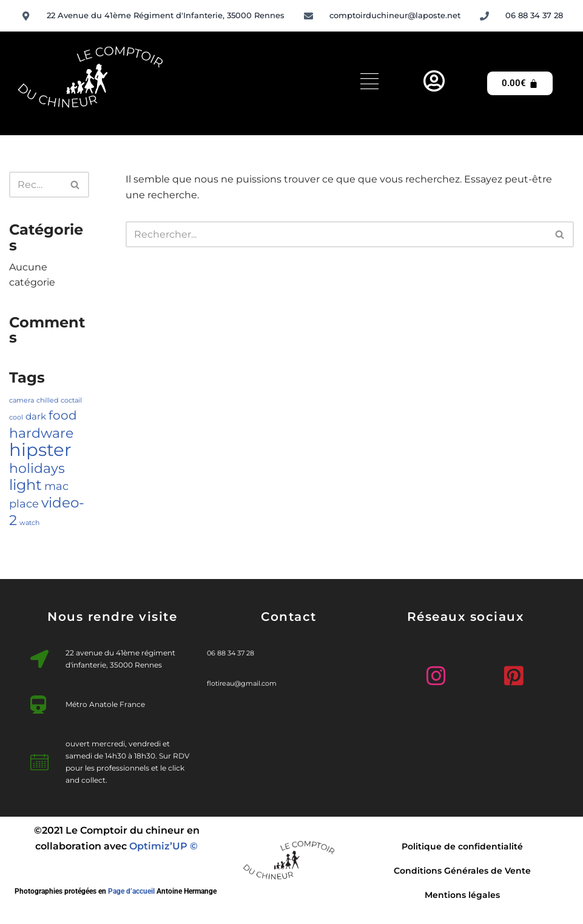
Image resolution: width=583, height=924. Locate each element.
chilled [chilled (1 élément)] (47, 400)
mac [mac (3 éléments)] (56, 486)
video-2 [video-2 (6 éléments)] (47, 511)
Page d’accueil (131, 891)
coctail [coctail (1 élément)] (71, 400)
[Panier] (520, 83)
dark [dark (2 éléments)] (36, 417)
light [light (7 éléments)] (25, 484)
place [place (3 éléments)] (24, 504)
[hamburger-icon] (369, 83)
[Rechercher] (35, 185)
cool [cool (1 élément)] (16, 417)
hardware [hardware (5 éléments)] (41, 433)
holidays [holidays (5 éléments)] (37, 468)
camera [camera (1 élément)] (22, 400)
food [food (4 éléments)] (63, 415)
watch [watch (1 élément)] (29, 523)
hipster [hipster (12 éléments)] (40, 450)
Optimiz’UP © (163, 846)
